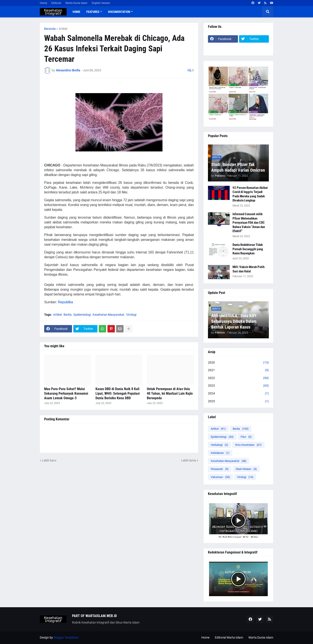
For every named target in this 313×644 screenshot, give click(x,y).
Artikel (63, 29)
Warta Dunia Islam (76, 3)
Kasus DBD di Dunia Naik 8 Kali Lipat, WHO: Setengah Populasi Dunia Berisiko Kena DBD (118, 393)
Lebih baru (49, 460)
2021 (238, 370)
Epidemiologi (82, 315)
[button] (268, 12)
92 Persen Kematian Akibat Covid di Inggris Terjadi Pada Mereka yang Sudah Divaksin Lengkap (250, 194)
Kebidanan (220, 453)
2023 (238, 386)
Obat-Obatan (246, 469)
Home (43, 3)
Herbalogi (219, 445)
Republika (65, 302)
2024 (238, 394)
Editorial (56, 3)
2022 (238, 378)
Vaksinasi (220, 477)
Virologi (131, 315)
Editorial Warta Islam (229, 637)
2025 (238, 401)
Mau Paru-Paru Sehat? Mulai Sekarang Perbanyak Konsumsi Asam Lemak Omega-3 (66, 393)
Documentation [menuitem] (119, 12)
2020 (238, 363)
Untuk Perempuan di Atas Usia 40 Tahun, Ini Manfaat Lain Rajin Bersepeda (170, 393)
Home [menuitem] (76, 12)
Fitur (246, 437)
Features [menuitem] (93, 12)
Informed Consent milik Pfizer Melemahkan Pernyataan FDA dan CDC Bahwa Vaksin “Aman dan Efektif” (249, 223)
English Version (101, 3)
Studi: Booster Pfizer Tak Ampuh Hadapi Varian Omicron (238, 167)
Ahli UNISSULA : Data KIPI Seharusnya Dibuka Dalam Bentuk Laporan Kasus (234, 321)
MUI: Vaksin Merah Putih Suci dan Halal (249, 269)
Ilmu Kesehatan (248, 445)
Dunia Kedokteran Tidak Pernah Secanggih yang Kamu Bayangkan (248, 249)
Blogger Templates (66, 637)
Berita (68, 315)
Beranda (50, 29)
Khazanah (220, 469)
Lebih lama (189, 460)
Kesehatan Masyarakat (108, 315)
